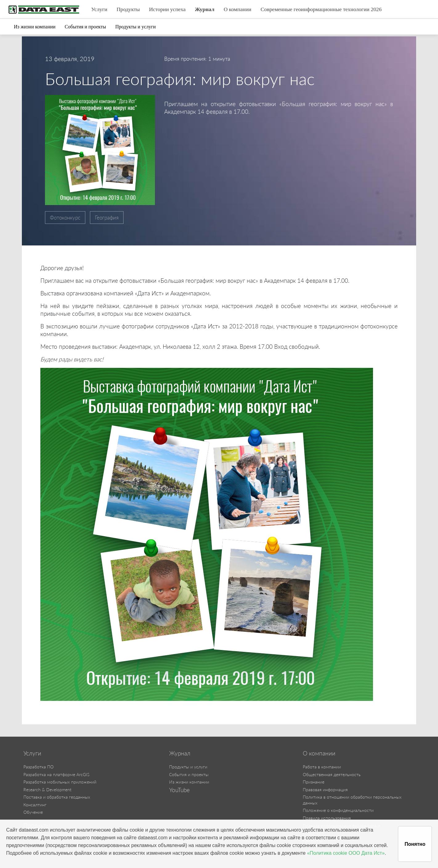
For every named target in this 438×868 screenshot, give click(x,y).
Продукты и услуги (135, 27)
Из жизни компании (35, 27)
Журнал (205, 9)
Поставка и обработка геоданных (57, 797)
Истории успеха (167, 9)
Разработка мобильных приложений (60, 782)
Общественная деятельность (332, 774)
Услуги (99, 9)
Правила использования (327, 818)
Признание (314, 782)
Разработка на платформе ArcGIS (56, 774)
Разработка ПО (39, 767)
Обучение (33, 812)
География (107, 218)
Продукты (128, 9)
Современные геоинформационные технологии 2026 (321, 9)
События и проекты (85, 27)
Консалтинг (35, 805)
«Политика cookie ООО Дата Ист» (346, 853)
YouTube (179, 790)
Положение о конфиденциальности (338, 810)
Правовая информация (325, 790)
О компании (237, 9)
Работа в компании (322, 767)
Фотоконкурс (65, 218)
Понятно (415, 844)
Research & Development (47, 790)
